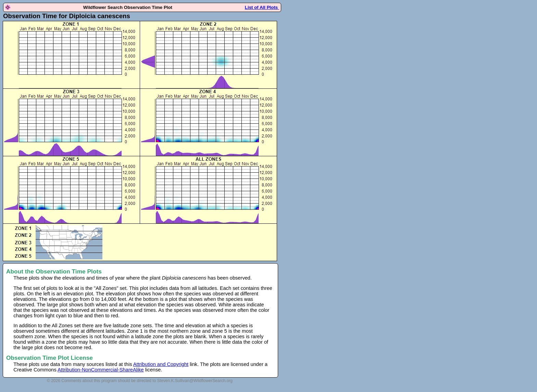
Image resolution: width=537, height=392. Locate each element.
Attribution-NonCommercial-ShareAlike (101, 370)
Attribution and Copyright (161, 364)
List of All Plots (262, 7)
